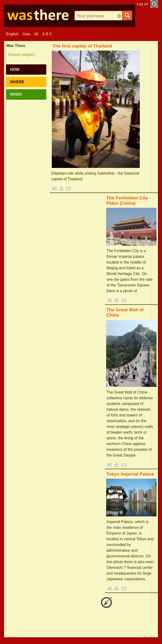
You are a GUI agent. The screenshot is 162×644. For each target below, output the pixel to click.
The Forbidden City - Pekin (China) (128, 200)
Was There (16, 46)
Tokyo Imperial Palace (130, 474)
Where (17, 82)
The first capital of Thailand (82, 46)
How (15, 70)
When (16, 94)
